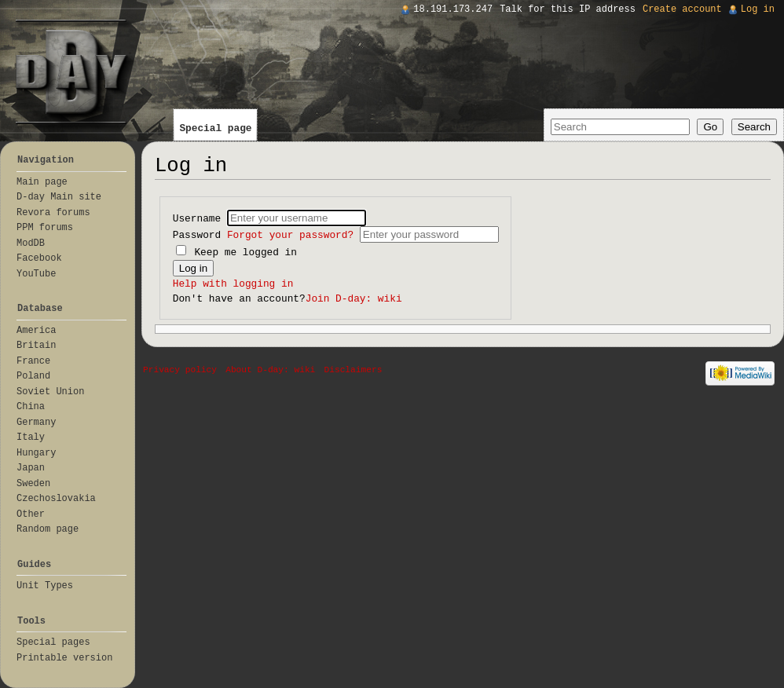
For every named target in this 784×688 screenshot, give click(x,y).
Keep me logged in (236, 253)
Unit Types (45, 586)
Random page (48, 529)
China (31, 407)
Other (31, 514)
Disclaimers (354, 370)
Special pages (53, 642)
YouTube (36, 274)
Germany (36, 423)
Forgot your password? (290, 235)
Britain (36, 346)
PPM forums (45, 228)
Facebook (39, 258)
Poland (33, 376)
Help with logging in (233, 284)
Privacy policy (180, 370)
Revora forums (53, 213)
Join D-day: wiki (354, 299)
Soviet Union (50, 392)
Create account (682, 9)
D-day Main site (59, 197)
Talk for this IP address (568, 9)
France (33, 361)
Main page (42, 182)
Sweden (33, 484)
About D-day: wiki (270, 370)
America (36, 331)
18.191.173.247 (453, 9)
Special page (215, 128)
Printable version (64, 658)
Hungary (36, 453)
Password (266, 235)
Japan (31, 468)
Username (200, 219)
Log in (758, 9)
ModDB (31, 243)
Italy (31, 437)
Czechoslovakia (56, 499)
